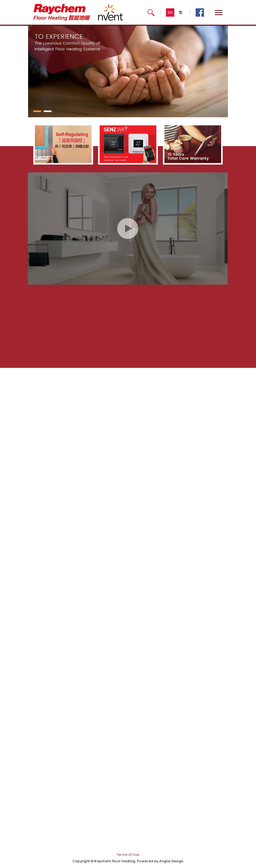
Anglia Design (171, 861)
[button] (37, 111)
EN (170, 12)
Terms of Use (128, 855)
